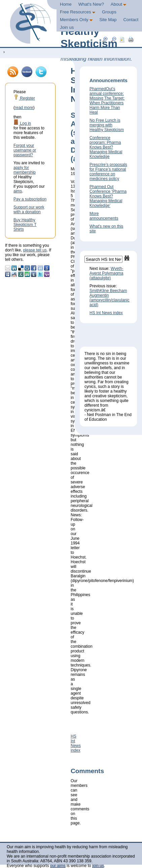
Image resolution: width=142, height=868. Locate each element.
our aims (58, 866)
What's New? (91, 4)
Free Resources (78, 12)
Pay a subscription (30, 199)
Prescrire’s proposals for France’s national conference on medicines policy (108, 172)
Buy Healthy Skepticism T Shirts (25, 225)
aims (18, 191)
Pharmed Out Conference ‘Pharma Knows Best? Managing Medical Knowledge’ (108, 196)
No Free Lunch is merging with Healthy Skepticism (107, 125)
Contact (131, 20)
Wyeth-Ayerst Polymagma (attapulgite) (106, 273)
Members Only (76, 20)
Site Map (108, 20)
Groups (109, 12)
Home (66, 4)
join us (98, 866)
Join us (67, 27)
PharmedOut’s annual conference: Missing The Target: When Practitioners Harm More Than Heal (107, 101)
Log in (22, 123)
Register (24, 98)
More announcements (104, 216)
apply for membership (25, 170)
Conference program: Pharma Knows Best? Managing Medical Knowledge (106, 147)
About (119, 4)
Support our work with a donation (29, 210)
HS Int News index (76, 743)
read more (24, 108)
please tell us (35, 250)
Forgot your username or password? (25, 150)
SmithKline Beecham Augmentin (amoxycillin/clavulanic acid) (110, 298)
